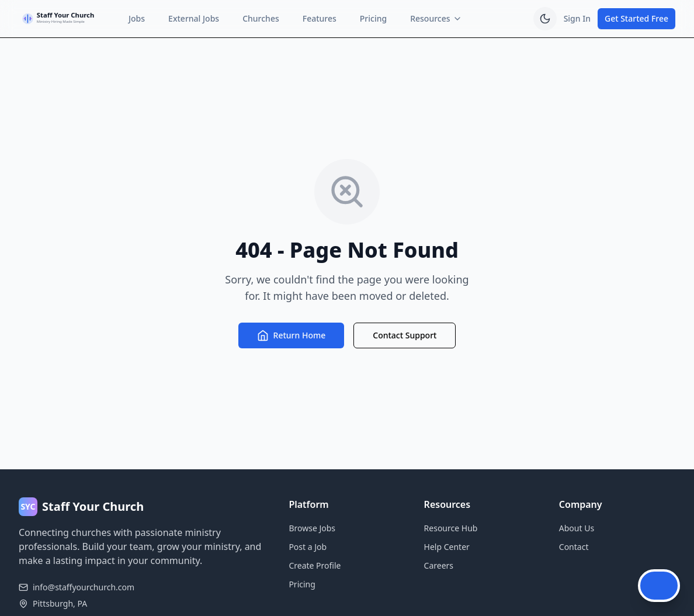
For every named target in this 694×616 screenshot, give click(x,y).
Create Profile (315, 565)
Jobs (137, 18)
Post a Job (308, 547)
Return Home (292, 335)
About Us (577, 528)
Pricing (373, 18)
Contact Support (405, 335)
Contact (574, 547)
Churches (261, 18)
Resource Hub (451, 528)
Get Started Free (636, 18)
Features (320, 18)
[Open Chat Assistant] (659, 586)
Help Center (447, 547)
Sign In (577, 18)
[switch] (545, 19)
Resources (436, 18)
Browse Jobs (312, 528)
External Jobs (194, 18)
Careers (439, 565)
